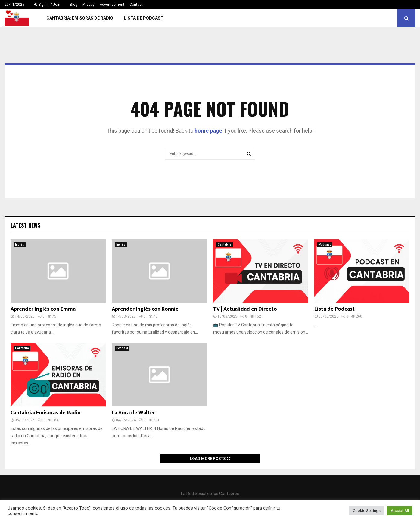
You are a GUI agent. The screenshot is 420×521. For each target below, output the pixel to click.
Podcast (325, 245)
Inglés (20, 245)
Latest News (25, 225)
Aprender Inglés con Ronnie (145, 309)
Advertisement (112, 5)
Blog (74, 5)
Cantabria (225, 245)
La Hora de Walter (133, 413)
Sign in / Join (47, 5)
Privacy (89, 5)
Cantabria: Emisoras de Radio (80, 18)
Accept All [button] (400, 511)
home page (208, 131)
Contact (136, 5)
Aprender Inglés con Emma (43, 309)
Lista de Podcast (144, 18)
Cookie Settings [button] (367, 511)
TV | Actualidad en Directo (245, 309)
